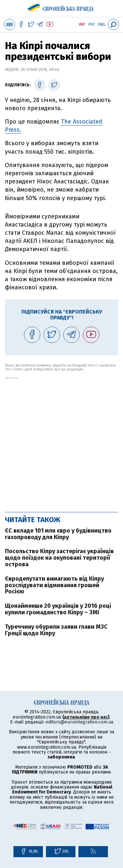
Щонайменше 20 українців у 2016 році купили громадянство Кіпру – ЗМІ (58, 609)
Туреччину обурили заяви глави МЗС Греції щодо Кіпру (56, 630)
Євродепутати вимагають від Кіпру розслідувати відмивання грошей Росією (54, 585)
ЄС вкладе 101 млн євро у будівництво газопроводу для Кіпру (58, 534)
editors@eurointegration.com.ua (79, 722)
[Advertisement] (61, 441)
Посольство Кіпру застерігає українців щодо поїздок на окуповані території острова (59, 558)
